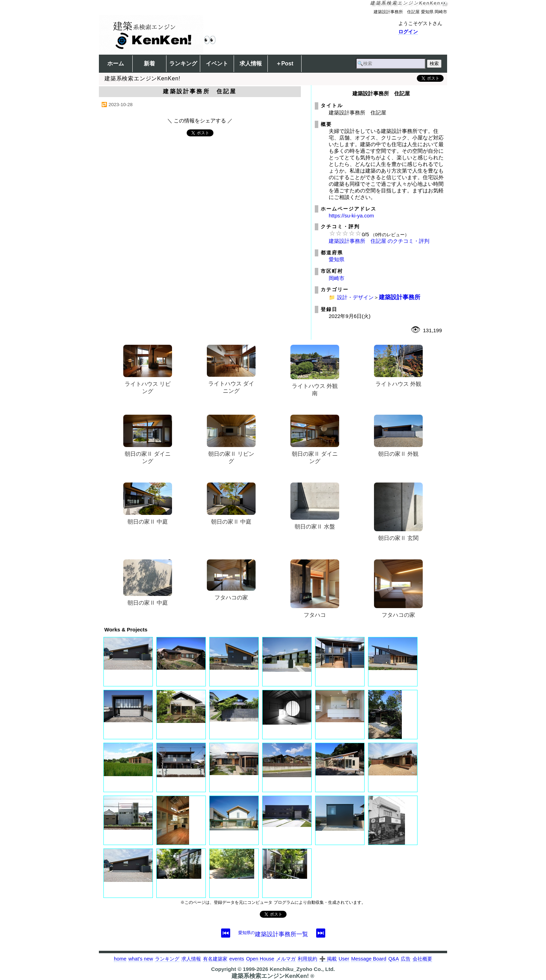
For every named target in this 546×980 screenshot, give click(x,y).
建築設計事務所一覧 (273, 934)
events (236, 959)
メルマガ (286, 959)
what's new (141, 959)
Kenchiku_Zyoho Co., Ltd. (302, 969)
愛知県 (337, 259)
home (120, 959)
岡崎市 (337, 278)
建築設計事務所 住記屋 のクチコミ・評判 (379, 241)
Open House (260, 959)
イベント (217, 63)
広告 (406, 959)
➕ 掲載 (328, 959)
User (344, 959)
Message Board (369, 959)
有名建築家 (215, 959)
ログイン (408, 32)
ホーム (116, 63)
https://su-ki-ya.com (351, 216)
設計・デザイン (355, 297)
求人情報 (251, 63)
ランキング (183, 63)
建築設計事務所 (400, 297)
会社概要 (422, 959)
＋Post (285, 63)
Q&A (393, 959)
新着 (149, 63)
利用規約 (307, 959)
